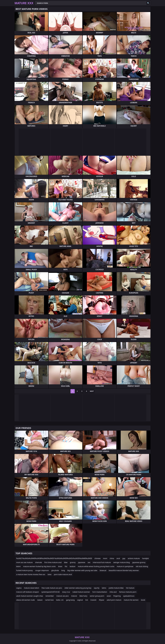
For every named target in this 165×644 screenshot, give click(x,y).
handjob (145, 558)
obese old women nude (25, 600)
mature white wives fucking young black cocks (96, 566)
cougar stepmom (42, 570)
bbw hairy (83, 596)
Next (92, 391)
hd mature (130, 588)
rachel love (49, 600)
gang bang (70, 600)
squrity (97, 588)
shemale (39, 562)
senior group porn (97, 596)
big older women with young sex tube (82, 570)
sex (89, 562)
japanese (82, 562)
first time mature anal (53, 562)
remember (50, 596)
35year (101, 600)
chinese (97, 558)
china (112, 558)
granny (73, 562)
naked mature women (81, 592)
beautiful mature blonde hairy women (124, 570)
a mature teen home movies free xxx (31, 574)
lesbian (73, 566)
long (63, 570)
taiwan (40, 600)
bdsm (18, 566)
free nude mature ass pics (52, 588)
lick (87, 600)
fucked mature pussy (24, 570)
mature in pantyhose (125, 566)
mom (105, 558)
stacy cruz (66, 592)
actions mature (134, 558)
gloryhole (55, 570)
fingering (117, 596)
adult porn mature (114, 600)
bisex (60, 566)
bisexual (103, 570)
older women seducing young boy (78, 588)
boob (143, 600)
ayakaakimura (129, 596)
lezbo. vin (60, 600)
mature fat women (131, 600)
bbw (66, 562)
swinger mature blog (122, 562)
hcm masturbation (100, 592)
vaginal (80, 600)
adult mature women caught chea (30, 596)
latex (50, 574)
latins (104, 588)
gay (124, 558)
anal (118, 558)
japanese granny (139, 562)
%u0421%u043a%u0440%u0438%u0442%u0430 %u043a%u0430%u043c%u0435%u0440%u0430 (54, 558)
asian (109, 596)
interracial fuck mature (102, 562)
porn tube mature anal (63, 574)
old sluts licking (142, 566)
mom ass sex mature (24, 562)
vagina (19, 588)
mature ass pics (63, 596)
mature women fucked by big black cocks (39, 566)
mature (74, 596)
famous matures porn (128, 592)
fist (66, 566)
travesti (93, 600)
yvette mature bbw (116, 588)
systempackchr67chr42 (50, 592)
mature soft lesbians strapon (28, 592)
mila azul (113, 592)
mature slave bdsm (32, 588)
